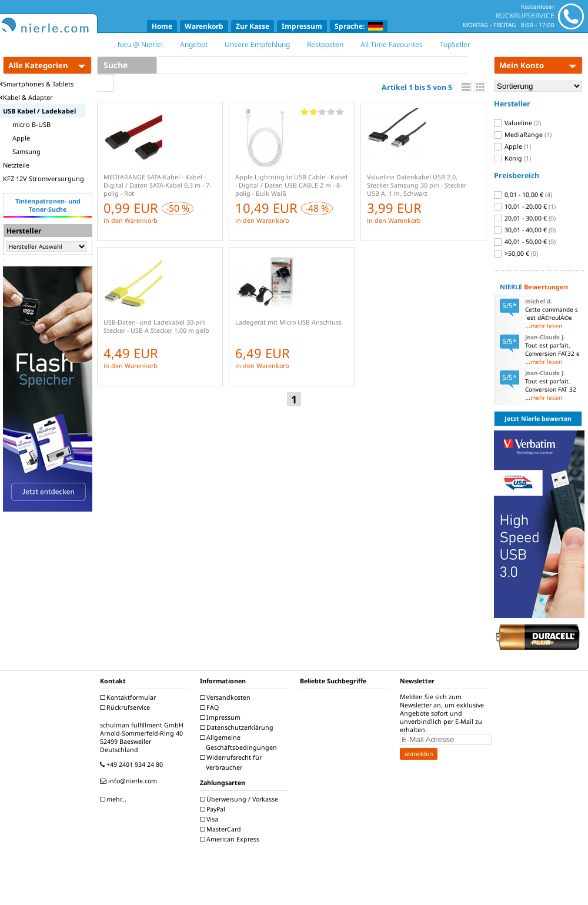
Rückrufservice (126, 707)
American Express (231, 839)
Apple (512, 146)
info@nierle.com (130, 781)
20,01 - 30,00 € (525, 218)
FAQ (211, 707)
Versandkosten (227, 697)
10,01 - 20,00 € (525, 206)
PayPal (214, 809)
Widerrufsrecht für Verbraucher (232, 762)
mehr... (115, 799)
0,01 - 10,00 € (523, 195)
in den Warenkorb (131, 221)
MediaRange (523, 135)
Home (162, 26)
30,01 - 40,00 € (525, 230)
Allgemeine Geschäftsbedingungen (240, 742)
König (512, 158)
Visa (211, 819)
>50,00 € (516, 253)
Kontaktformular (129, 697)
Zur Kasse (253, 26)
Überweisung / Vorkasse (240, 799)
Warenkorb (204, 26)
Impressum (302, 26)
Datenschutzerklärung (238, 727)
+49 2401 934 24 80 (133, 764)
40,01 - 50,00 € (525, 242)
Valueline (517, 123)
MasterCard (222, 829)
